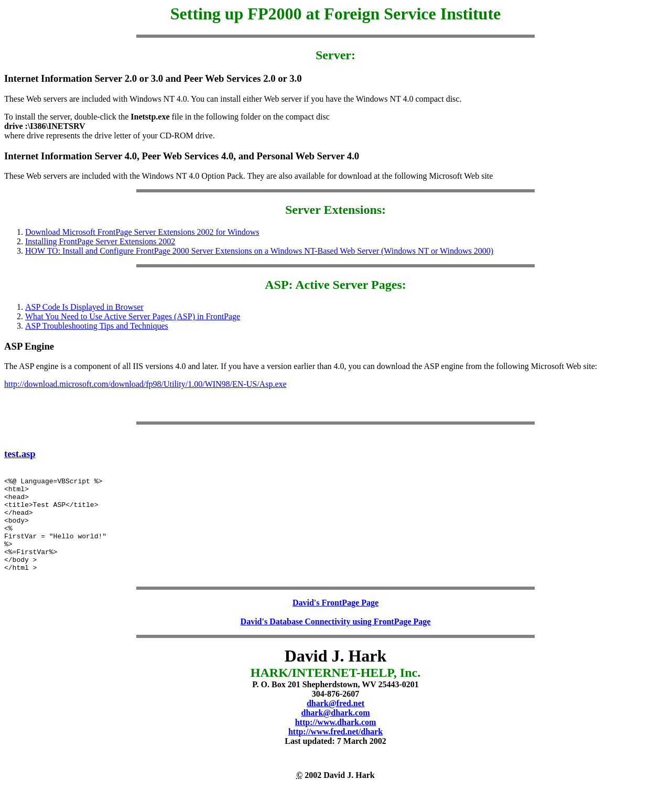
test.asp (20, 454)
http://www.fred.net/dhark (335, 754)
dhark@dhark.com (336, 735)
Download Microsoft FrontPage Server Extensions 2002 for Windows (142, 232)
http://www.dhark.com (336, 744)
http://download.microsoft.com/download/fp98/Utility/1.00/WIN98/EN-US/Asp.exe (145, 384)
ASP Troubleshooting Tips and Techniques (97, 326)
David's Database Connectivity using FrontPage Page (336, 643)
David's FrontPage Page (335, 625)
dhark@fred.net (335, 725)
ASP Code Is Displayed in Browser (84, 307)
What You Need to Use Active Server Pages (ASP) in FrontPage (133, 316)
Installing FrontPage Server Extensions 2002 (100, 241)
